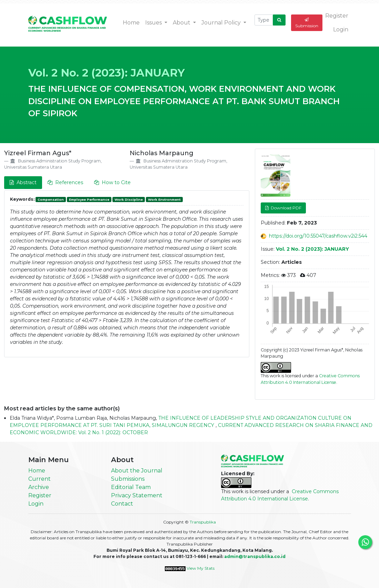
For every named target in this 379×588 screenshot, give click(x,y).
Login (341, 29)
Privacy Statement (137, 495)
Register (337, 16)
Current (39, 479)
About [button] (182, 23)
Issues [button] (154, 23)
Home (131, 23)
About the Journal (137, 471)
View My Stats (201, 568)
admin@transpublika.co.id (255, 556)
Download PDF (286, 208)
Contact (122, 504)
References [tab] (65, 182)
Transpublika (203, 522)
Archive (39, 487)
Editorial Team (131, 487)
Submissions (128, 479)
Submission (307, 23)
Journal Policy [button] (222, 23)
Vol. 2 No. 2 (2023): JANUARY (107, 73)
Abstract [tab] (23, 182)
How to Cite (112, 182)
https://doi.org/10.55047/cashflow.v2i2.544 (318, 236)
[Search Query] (264, 20)
